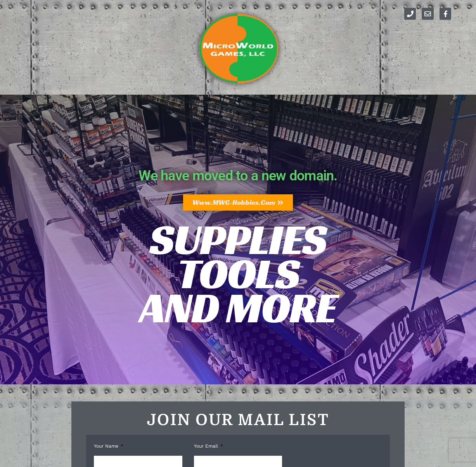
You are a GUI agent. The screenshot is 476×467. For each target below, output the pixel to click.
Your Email (207, 446)
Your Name (107, 446)
